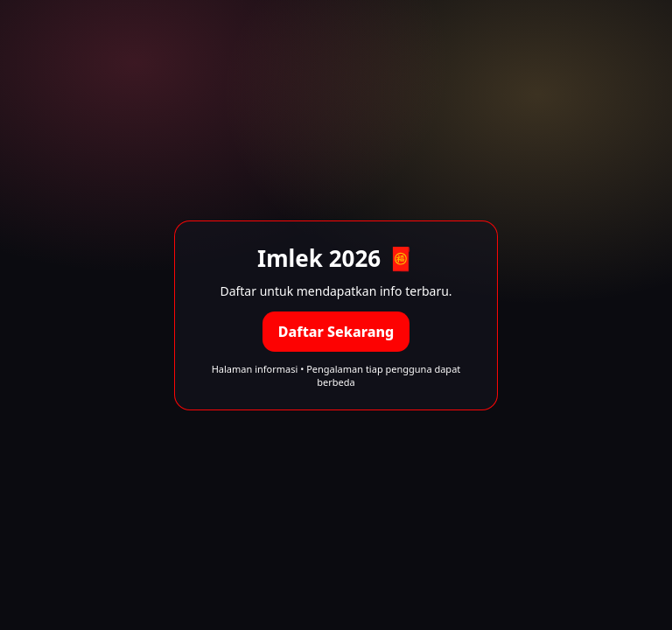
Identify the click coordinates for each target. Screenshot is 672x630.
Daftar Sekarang (336, 332)
